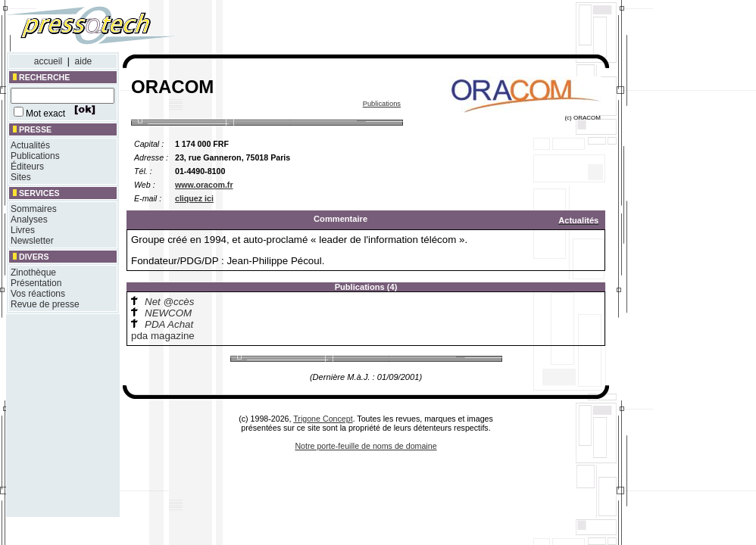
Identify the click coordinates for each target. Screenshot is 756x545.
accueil (48, 61)
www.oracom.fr (204, 185)
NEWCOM (168, 313)
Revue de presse (45, 304)
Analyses (29, 220)
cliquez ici (194, 198)
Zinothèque (33, 272)
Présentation (36, 283)
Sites (21, 177)
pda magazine (163, 336)
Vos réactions (38, 294)
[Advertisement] (408, 29)
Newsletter (32, 241)
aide (84, 61)
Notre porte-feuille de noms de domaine (366, 446)
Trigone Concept (323, 419)
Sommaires (34, 209)
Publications (35, 156)
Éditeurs (27, 167)
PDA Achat (169, 324)
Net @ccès (169, 302)
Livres (23, 230)
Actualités (30, 145)
